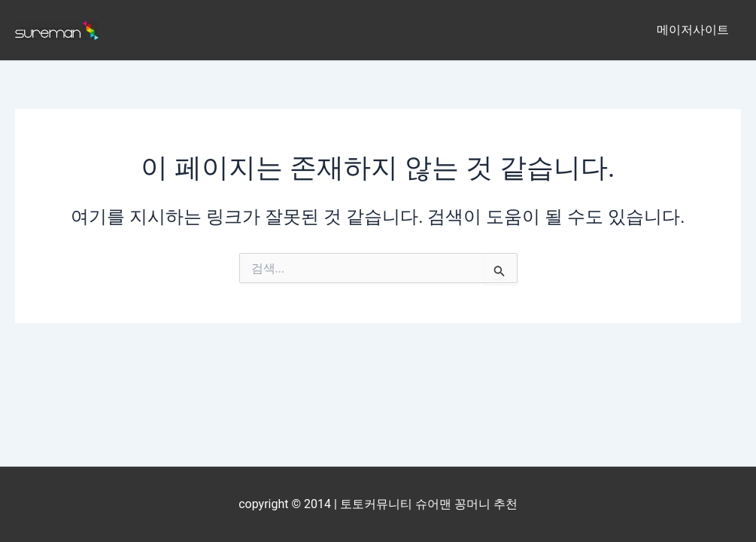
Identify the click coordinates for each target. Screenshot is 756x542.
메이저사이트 (693, 30)
